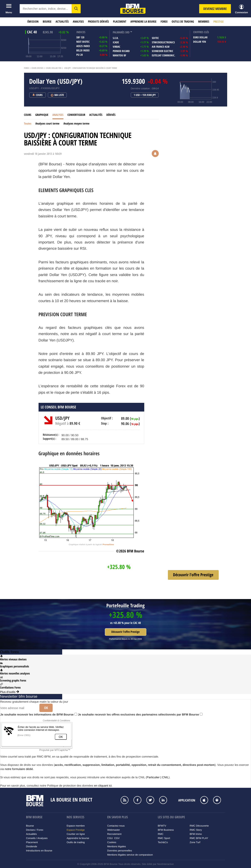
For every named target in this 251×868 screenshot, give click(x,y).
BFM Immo (196, 834)
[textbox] (46, 9)
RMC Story (196, 830)
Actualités (62, 22)
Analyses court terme (47, 124)
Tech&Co (163, 842)
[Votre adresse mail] (18, 708)
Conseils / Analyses (37, 838)
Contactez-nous (116, 826)
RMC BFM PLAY (199, 838)
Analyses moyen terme (76, 124)
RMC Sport (164, 838)
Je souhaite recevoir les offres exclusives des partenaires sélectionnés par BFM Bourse (140, 714)
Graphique (42, 115)
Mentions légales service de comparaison (130, 855)
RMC (161, 834)
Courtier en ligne (76, 834)
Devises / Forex (35, 830)
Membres (204, 22)
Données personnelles (119, 851)
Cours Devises (37, 68)
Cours (28, 115)
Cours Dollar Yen (54, 68)
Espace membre (76, 826)
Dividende (32, 846)
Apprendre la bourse (143, 22)
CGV (117, 838)
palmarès (119, 32)
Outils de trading (183, 22)
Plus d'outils (10, 692)
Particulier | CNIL (158, 777)
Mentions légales (116, 846)
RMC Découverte (199, 826)
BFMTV (162, 826)
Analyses (78, 22)
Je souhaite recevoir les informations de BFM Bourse (39, 714)
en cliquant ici (103, 786)
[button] (76, 9)
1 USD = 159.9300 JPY (145, 95)
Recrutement (114, 834)
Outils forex (9, 652)
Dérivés (111, 115)
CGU (110, 838)
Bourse (47, 22)
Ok (46, 708)
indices (81, 32)
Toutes (28, 124)
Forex (164, 22)
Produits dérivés (98, 22)
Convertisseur (76, 115)
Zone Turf (195, 842)
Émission (33, 22)
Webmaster (113, 830)
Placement (120, 22)
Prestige (219, 22)
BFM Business (166, 830)
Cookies (112, 842)
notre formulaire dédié (19, 769)
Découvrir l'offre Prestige (125, 632)
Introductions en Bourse (39, 851)
